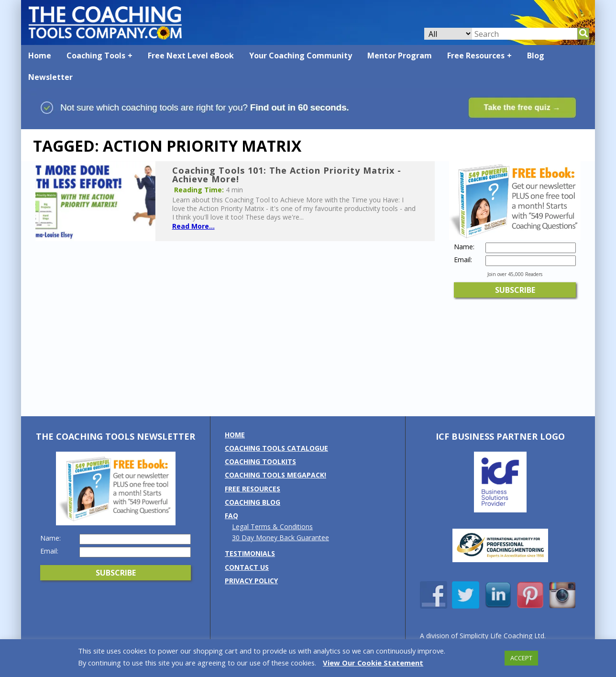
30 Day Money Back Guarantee (280, 538)
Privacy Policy (251, 581)
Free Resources (476, 55)
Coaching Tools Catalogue (276, 448)
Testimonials (250, 553)
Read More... (193, 226)
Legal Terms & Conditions (272, 527)
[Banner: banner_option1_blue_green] (308, 125)
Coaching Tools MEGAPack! (275, 475)
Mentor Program (400, 55)
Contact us (247, 567)
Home (40, 55)
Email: (463, 260)
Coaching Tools (96, 55)
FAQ (231, 516)
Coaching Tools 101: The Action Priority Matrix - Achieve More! (287, 175)
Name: (464, 247)
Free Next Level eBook (191, 55)
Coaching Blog (253, 502)
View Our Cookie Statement (373, 663)
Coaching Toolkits (260, 461)
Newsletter (50, 77)
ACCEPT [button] (521, 658)
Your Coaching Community (301, 55)
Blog (536, 55)
